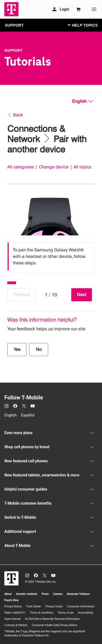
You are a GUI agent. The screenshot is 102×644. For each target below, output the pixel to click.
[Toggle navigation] (82, 25)
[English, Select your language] (83, 101)
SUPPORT (14, 25)
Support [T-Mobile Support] (13, 50)
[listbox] (51, 257)
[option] (51, 257)
